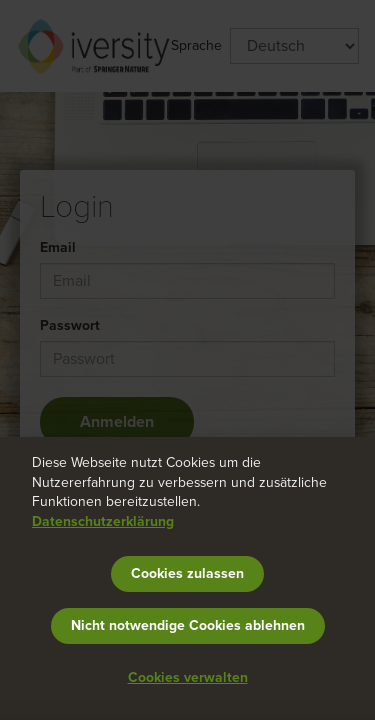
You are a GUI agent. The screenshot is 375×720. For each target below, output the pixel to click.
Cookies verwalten (188, 677)
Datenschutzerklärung (103, 521)
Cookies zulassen (187, 573)
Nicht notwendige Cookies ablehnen (188, 625)
